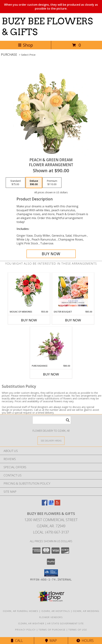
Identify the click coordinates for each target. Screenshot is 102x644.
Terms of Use (78, 630)
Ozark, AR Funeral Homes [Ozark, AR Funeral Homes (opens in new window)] (21, 611)
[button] (51, 573)
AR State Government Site (65, 623)
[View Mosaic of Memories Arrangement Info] (29, 291)
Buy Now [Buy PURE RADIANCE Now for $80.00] (51, 374)
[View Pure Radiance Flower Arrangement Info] (51, 346)
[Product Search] (52, 420)
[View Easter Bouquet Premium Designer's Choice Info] (73, 291)
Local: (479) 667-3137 (51, 532)
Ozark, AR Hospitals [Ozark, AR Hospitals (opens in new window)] (56, 611)
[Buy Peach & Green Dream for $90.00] (51, 254)
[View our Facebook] (45, 504)
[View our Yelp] (57, 504)
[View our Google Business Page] (51, 504)
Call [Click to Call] (17, 641)
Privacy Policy (25, 630)
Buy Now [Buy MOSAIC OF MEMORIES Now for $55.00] (29, 320)
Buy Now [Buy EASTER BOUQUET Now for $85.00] (73, 320)
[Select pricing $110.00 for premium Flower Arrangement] (52, 183)
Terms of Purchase (52, 630)
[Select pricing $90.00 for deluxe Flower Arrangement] (34, 183)
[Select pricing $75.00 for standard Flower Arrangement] (15, 183)
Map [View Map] (51, 641)
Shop (25, 45)
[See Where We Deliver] (51, 440)
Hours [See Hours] (85, 641)
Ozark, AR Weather (31, 623)
